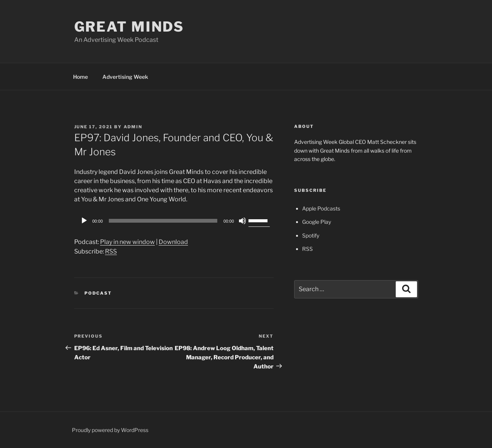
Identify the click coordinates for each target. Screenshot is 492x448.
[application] (174, 221)
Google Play (317, 222)
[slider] (163, 221)
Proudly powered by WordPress (110, 430)
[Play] (84, 221)
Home (80, 77)
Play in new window (127, 242)
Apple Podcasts (321, 208)
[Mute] (242, 221)
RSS (111, 251)
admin (133, 127)
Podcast (98, 293)
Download (173, 242)
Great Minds (129, 27)
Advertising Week (125, 77)
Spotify (311, 235)
